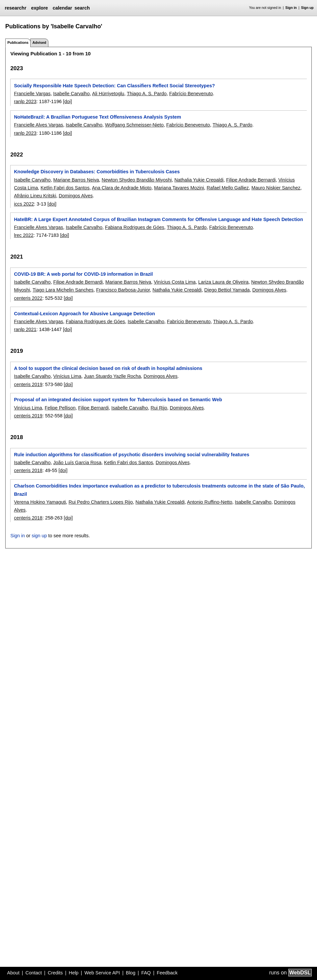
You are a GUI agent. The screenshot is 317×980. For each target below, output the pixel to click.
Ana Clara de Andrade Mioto (122, 188)
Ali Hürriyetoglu (108, 94)
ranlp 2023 (25, 101)
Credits (55, 973)
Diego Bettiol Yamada (227, 290)
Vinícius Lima (67, 376)
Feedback (167, 973)
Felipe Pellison (60, 408)
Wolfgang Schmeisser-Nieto (134, 125)
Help (74, 973)
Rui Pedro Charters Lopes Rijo (101, 502)
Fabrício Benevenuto (191, 94)
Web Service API (102, 973)
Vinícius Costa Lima (175, 282)
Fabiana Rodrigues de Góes (135, 227)
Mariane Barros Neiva (76, 180)
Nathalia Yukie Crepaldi (199, 180)
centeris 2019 (28, 384)
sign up (39, 536)
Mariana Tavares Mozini (179, 188)
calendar (62, 8)
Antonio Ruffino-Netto (210, 502)
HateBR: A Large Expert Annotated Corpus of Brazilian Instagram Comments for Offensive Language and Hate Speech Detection (158, 219)
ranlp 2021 (25, 329)
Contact (34, 973)
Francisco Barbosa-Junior (123, 290)
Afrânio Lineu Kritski (35, 196)
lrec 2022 (24, 235)
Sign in (291, 8)
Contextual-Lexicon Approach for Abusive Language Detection (84, 314)
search (82, 8)
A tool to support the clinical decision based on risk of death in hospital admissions (108, 368)
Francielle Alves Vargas (38, 125)
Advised (39, 42)
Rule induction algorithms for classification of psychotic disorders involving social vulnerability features (132, 455)
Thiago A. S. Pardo (147, 94)
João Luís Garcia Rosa (77, 462)
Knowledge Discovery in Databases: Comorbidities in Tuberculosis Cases (97, 172)
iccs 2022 (24, 204)
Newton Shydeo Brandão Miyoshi (137, 180)
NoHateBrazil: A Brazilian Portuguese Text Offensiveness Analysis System (97, 117)
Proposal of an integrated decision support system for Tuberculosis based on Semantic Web (118, 400)
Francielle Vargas (32, 94)
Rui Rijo (159, 408)
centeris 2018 (28, 470)
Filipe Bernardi (93, 408)
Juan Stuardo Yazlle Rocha (112, 376)
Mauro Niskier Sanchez (276, 188)
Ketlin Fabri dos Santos (65, 188)
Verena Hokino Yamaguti (40, 502)
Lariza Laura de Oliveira (223, 282)
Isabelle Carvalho (71, 94)
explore (39, 8)
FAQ (146, 973)
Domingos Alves (76, 196)
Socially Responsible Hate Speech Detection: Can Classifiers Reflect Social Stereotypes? (114, 86)
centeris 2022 (28, 298)
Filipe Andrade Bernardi (251, 180)
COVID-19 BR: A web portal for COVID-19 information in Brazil (83, 274)
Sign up (307, 8)
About (13, 973)
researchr (15, 8)
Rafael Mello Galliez (228, 188)
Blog (131, 973)
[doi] (67, 101)
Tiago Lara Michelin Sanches (63, 290)
